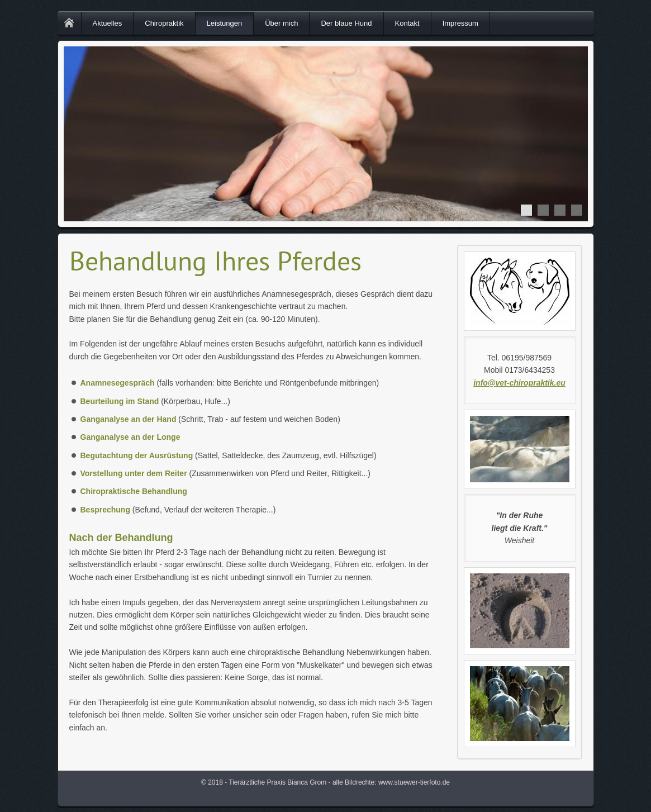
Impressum (460, 23)
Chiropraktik (164, 23)
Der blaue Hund (346, 23)
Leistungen (225, 23)
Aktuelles (108, 23)
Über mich (281, 23)
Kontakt (407, 23)
